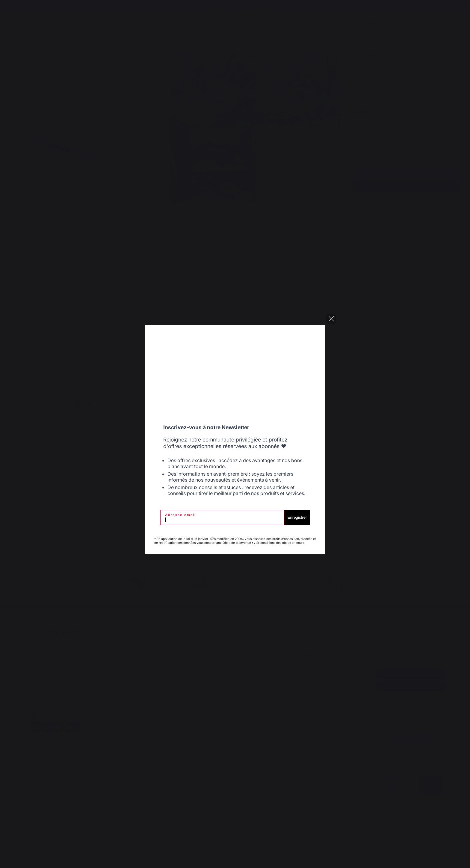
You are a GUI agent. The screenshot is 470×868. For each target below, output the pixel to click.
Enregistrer (297, 517)
